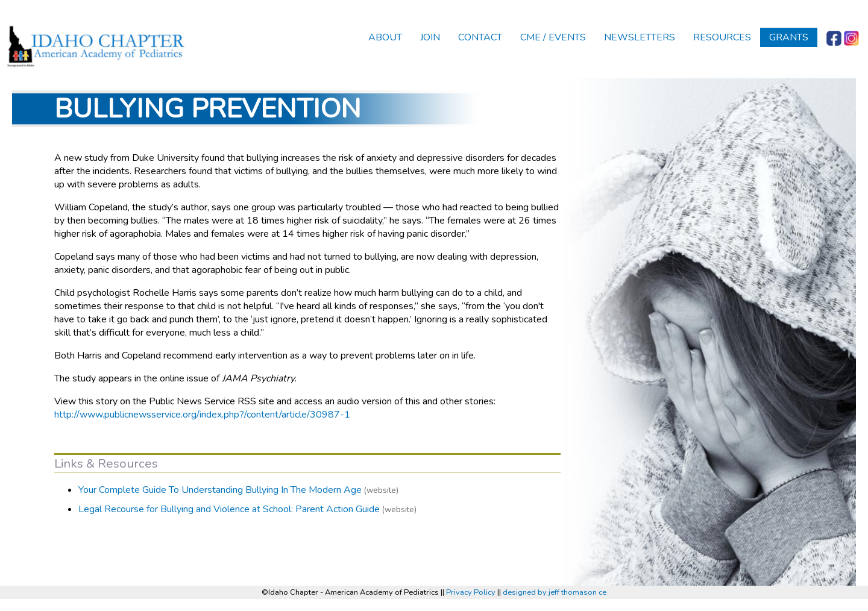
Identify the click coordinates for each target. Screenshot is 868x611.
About (385, 37)
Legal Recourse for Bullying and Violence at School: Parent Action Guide (229, 509)
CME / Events (553, 37)
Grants (789, 37)
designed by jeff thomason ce (555, 592)
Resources (722, 37)
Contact (480, 37)
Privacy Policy (471, 592)
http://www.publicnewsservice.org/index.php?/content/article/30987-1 (202, 415)
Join (430, 37)
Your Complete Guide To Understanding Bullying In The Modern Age (220, 490)
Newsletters (640, 37)
